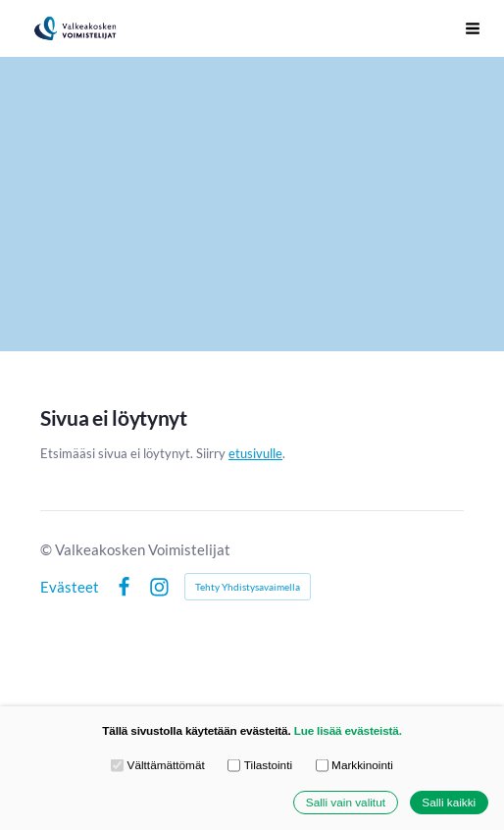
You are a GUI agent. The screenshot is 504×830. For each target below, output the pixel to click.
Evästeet (70, 587)
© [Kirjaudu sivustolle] (48, 549)
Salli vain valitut (346, 802)
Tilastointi (260, 765)
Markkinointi (354, 765)
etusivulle (255, 453)
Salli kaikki (449, 802)
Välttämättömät (158, 765)
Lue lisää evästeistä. (348, 730)
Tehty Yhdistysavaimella (248, 587)
